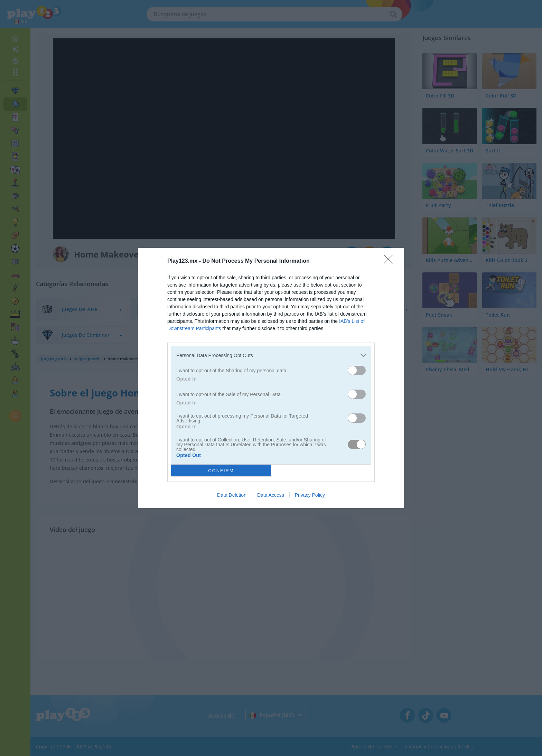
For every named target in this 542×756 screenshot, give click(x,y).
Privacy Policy (310, 495)
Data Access (271, 495)
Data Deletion (232, 495)
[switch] (357, 370)
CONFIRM (221, 471)
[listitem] (271, 355)
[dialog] (271, 378)
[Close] (391, 261)
